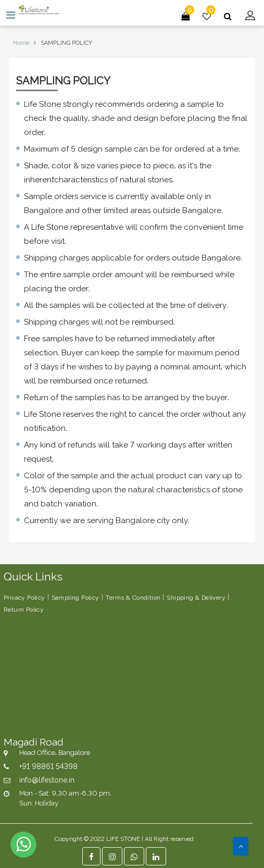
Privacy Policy (24, 597)
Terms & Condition (133, 597)
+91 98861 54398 (48, 766)
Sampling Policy (76, 597)
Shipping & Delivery (196, 597)
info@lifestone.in (47, 779)
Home (21, 42)
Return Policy (24, 609)
